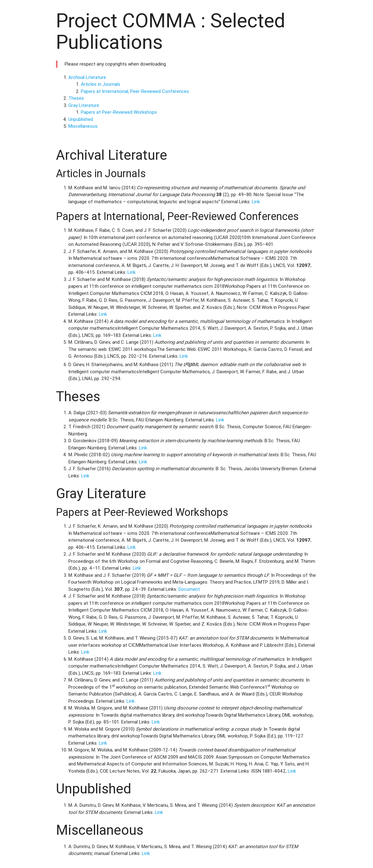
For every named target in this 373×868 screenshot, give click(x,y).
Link (256, 202)
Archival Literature (87, 77)
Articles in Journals (101, 84)
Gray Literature (84, 105)
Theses (76, 98)
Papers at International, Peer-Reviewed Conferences (135, 91)
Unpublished (81, 119)
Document (189, 589)
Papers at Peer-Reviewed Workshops (119, 112)
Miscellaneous (83, 126)
